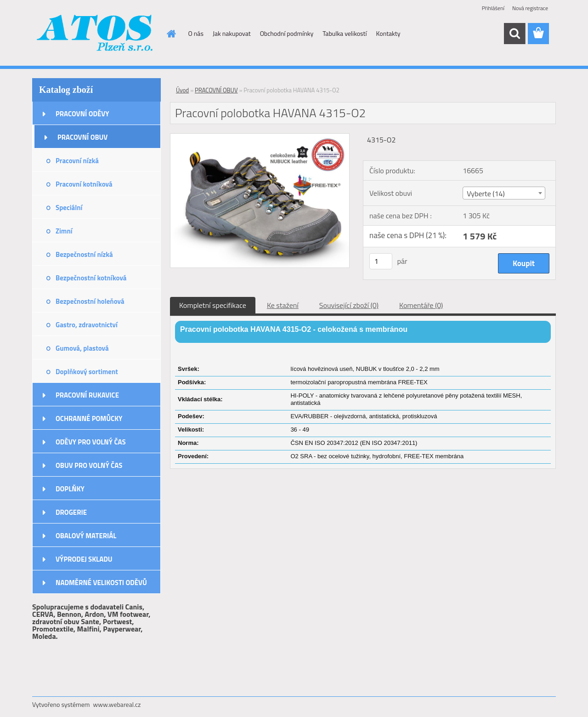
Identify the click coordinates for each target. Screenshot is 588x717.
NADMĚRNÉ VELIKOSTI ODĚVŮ (101, 583)
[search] (514, 34)
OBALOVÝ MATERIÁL (86, 536)
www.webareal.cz (117, 704)
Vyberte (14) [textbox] (486, 193)
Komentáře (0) (421, 305)
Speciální (69, 208)
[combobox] (504, 193)
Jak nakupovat (232, 33)
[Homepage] (171, 34)
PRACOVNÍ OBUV (82, 137)
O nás (196, 33)
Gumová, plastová (82, 348)
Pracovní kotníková (84, 184)
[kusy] (381, 261)
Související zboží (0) (349, 305)
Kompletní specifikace (213, 305)
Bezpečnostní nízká (84, 254)
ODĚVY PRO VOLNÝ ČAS (91, 442)
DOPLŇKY (70, 489)
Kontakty (388, 33)
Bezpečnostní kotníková (91, 278)
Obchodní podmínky (287, 33)
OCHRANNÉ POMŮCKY (89, 418)
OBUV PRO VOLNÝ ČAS (89, 465)
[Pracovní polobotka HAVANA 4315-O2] (260, 137)
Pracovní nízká (77, 161)
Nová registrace (530, 8)
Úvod (182, 90)
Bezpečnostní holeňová (90, 301)
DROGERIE (71, 512)
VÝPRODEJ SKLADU (84, 559)
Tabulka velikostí (345, 33)
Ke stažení (283, 305)
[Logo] (95, 34)
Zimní (64, 231)
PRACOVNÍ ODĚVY (82, 114)
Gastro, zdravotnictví (87, 325)
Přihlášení (493, 8)
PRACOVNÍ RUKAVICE (87, 395)
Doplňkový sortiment (87, 372)
